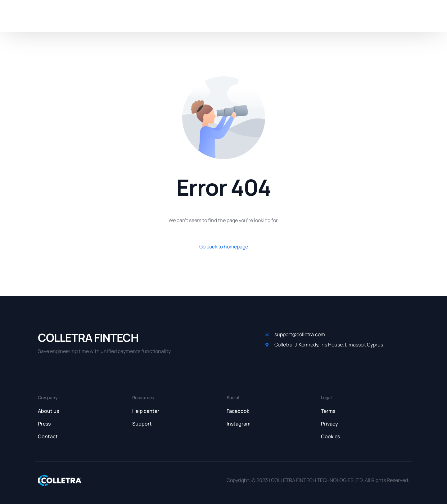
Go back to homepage (224, 247)
